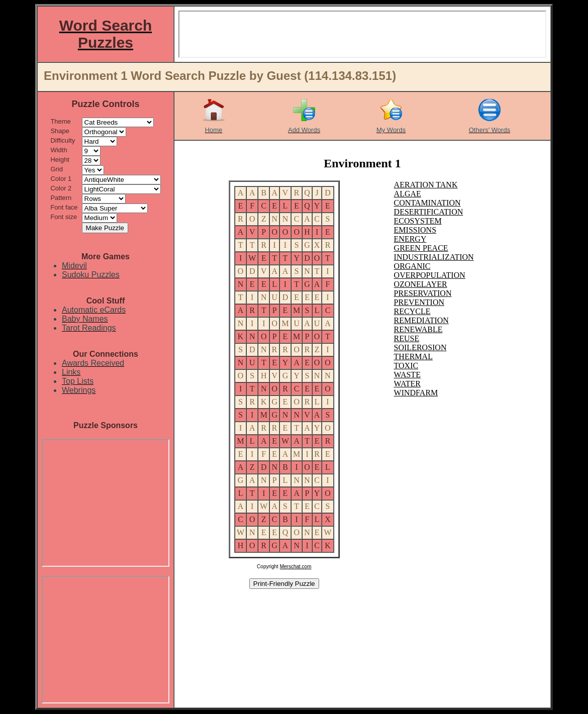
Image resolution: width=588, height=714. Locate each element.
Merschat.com (296, 567)
